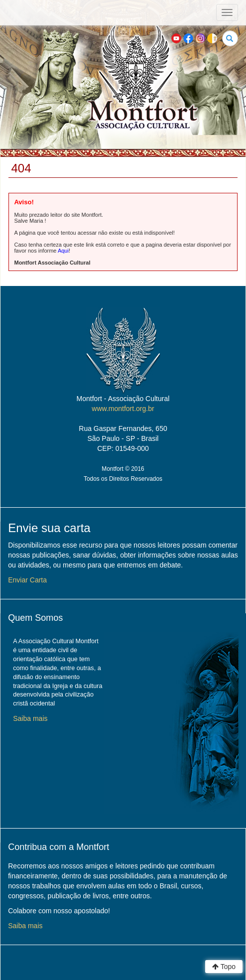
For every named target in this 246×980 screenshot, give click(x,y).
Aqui (63, 251)
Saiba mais (30, 718)
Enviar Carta (27, 580)
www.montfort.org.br (123, 409)
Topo (224, 967)
